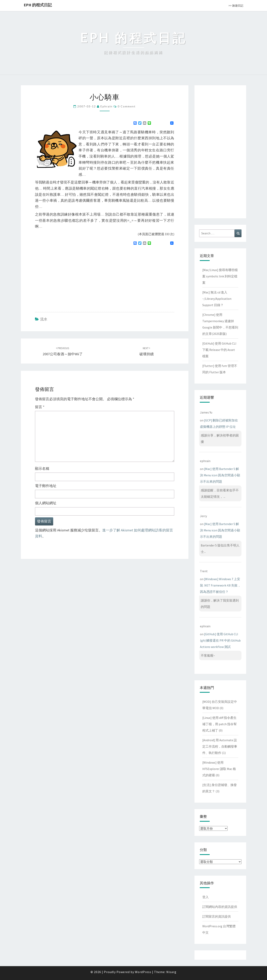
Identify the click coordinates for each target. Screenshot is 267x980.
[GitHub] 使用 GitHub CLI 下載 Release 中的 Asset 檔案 (219, 350)
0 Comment (127, 106)
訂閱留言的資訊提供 (217, 916)
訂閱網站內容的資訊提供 (220, 907)
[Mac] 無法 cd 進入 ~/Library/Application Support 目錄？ (217, 299)
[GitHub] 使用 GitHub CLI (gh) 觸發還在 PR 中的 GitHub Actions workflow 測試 (220, 640)
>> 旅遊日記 (236, 6)
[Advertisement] (68, 277)
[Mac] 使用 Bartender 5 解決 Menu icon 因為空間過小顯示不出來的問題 (220, 475)
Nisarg (171, 972)
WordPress (143, 972)
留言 (40, 407)
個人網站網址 (46, 503)
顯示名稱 (42, 469)
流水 (44, 319)
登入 (205, 897)
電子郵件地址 (46, 486)
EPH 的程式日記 (38, 5)
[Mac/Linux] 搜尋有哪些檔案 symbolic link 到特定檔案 (220, 276)
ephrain (107, 106)
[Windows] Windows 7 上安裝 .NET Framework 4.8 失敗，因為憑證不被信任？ (220, 585)
